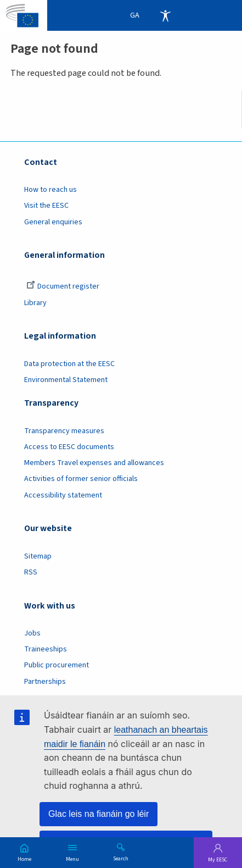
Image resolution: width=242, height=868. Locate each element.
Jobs (32, 633)
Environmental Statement (66, 380)
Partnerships (45, 682)
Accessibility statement (63, 495)
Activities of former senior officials (81, 479)
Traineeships (46, 649)
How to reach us (50, 190)
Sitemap (38, 556)
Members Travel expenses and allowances (94, 463)
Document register (63, 286)
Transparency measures (64, 431)
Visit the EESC (46, 206)
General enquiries (53, 222)
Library (35, 303)
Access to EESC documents (69, 447)
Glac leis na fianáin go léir (99, 814)
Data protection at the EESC (69, 364)
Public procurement (57, 665)
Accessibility (165, 15)
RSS (31, 572)
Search (121, 858)
